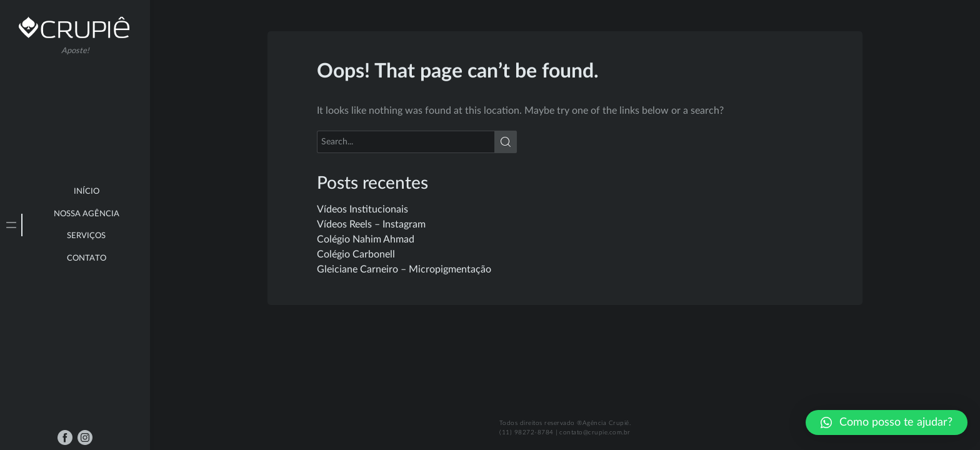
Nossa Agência (87, 214)
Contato (87, 258)
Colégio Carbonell (356, 254)
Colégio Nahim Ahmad (366, 239)
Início (87, 192)
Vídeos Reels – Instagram (371, 224)
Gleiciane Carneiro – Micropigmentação (404, 269)
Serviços (86, 236)
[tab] (11, 225)
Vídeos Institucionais (362, 209)
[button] (887, 422)
